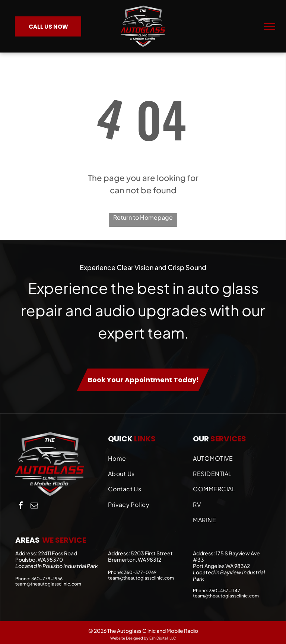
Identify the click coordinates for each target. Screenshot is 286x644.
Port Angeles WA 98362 (221, 566)
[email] (34, 506)
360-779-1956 (47, 579)
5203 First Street (152, 553)
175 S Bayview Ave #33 (226, 556)
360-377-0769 (140, 572)
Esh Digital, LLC (163, 638)
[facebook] (21, 506)
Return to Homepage (143, 217)
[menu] (270, 26)
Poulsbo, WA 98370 (39, 559)
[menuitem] (147, 456)
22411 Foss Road (58, 553)
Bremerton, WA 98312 (135, 559)
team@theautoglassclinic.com (48, 584)
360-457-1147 (225, 591)
